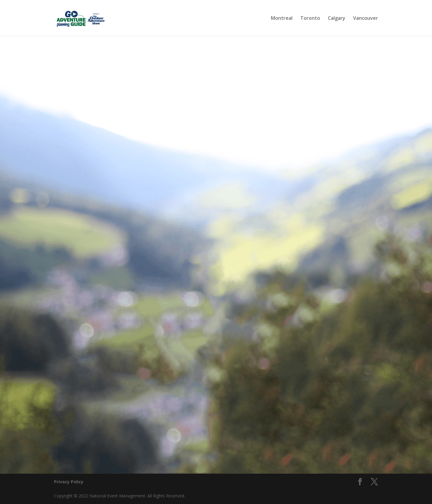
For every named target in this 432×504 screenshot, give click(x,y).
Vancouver (366, 19)
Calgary (337, 19)
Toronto (310, 19)
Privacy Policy (69, 482)
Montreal (282, 19)
